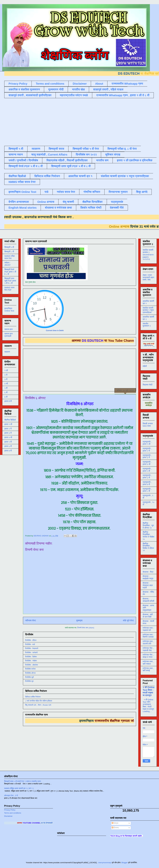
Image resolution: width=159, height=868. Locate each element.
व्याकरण (36, 149)
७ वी (6, 397)
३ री (6, 379)
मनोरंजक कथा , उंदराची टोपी (148, 642)
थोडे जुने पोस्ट (128, 620)
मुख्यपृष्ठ (79, 620)
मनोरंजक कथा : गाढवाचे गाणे (148, 629)
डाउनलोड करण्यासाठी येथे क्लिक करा (44, 217)
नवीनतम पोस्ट (31, 620)
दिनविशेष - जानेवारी (31, 653)
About (99, 84)
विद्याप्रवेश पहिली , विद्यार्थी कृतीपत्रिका (67, 160)
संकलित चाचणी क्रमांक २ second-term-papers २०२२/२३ (148, 255)
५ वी (6, 388)
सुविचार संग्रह (113, 155)
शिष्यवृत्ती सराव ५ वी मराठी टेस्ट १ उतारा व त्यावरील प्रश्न (23, 781)
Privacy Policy (18, 84)
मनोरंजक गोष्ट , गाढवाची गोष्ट (148, 649)
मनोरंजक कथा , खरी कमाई (148, 669)
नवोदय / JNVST (7, 264)
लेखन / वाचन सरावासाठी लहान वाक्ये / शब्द (148, 277)
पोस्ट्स (115, 823)
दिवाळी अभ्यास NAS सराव (148, 425)
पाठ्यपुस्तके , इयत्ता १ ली (147, 443)
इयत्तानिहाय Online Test (22, 192)
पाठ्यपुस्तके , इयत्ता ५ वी (147, 470)
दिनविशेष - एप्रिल (31, 640)
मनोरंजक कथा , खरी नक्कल (148, 663)
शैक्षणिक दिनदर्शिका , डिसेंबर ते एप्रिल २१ (148, 547)
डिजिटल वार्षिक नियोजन (47, 176)
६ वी (6, 392)
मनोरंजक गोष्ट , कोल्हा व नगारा (148, 656)
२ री (6, 375)
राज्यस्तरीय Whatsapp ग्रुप (127, 84)
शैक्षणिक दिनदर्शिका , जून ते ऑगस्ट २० (148, 525)
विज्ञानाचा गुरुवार (118, 192)
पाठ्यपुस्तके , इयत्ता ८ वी (147, 490)
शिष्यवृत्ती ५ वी (16, 149)
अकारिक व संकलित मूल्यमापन (24, 89)
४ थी (6, 384)
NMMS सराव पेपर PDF (9, 289)
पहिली (145, 366)
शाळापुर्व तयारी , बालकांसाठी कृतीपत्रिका (30, 95)
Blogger (125, 863)
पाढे (47, 192)
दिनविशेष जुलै (29, 677)
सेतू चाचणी (68, 202)
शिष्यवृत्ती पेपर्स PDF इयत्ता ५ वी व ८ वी (10, 272)
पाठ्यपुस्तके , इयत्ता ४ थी (147, 463)
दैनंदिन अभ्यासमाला (19, 202)
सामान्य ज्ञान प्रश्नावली (9, 335)
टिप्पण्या (115, 828)
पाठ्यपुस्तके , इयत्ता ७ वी (147, 483)
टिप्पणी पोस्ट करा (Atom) (86, 628)
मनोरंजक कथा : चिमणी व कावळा (148, 636)
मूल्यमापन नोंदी (56, 89)
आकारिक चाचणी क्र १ (80, 176)
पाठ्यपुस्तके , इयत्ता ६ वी (147, 476)
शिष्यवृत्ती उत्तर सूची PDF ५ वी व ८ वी (71, 166)
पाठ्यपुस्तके (117, 202)
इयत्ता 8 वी (8, 401)
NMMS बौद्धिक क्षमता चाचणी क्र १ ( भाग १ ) (19, 788)
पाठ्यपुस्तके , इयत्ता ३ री (147, 456)
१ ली (6, 370)
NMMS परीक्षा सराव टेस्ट (22, 182)
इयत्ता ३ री (8, 433)
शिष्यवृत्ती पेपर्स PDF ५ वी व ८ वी (26, 166)
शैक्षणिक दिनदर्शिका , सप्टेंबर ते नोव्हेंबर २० (148, 536)
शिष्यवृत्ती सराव (56, 149)
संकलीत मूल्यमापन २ (147, 325)
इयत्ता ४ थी (8, 437)
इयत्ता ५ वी (8, 442)
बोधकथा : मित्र (148, 572)
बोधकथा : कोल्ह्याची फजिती (148, 600)
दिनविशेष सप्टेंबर (30, 669)
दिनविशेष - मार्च (30, 644)
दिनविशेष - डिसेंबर (31, 657)
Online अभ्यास (46, 202)
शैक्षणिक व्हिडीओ (17, 176)
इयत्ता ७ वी (8, 451)
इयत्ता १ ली (8, 424)
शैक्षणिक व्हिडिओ (10, 420)
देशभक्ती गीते (117, 208)
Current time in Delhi (55, 330)
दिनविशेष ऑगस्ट (30, 673)
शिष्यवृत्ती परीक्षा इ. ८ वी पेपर (122, 149)
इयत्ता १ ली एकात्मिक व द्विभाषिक (135, 160)
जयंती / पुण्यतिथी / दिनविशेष (23, 160)
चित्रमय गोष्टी (148, 385)
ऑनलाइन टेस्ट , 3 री (11, 795)
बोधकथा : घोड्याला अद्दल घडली (148, 585)
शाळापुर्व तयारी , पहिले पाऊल (108, 89)
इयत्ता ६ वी (8, 446)
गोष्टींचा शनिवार (92, 192)
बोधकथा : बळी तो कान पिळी (148, 616)
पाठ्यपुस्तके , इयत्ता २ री (147, 450)
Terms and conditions (50, 84)
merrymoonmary (105, 863)
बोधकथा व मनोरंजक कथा (58, 208)
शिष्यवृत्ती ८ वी (9, 252)
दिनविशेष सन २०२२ (86, 155)
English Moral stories (23, 208)
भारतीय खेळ (78, 89)
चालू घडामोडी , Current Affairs (49, 155)
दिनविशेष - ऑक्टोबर (32, 665)
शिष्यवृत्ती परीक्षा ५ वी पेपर (86, 149)
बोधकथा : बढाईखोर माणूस (148, 577)
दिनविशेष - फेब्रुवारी (32, 648)
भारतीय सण (102, 160)
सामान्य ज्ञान (16, 155)
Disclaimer (80, 84)
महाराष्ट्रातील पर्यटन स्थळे (74, 95)
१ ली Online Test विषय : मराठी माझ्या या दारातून (149, 691)
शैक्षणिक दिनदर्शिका (92, 202)
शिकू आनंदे (142, 192)
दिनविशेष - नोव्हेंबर (31, 661)
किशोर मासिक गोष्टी (91, 208)
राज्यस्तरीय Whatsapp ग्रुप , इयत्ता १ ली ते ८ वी (123, 95)
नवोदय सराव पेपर (66, 192)
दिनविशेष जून (29, 681)
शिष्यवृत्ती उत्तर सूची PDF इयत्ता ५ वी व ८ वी (10, 281)
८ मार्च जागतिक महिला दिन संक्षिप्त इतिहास (39, 701)
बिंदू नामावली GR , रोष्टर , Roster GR (38, 705)
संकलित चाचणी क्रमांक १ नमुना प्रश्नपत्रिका (125, 176)
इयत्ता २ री (8, 429)
